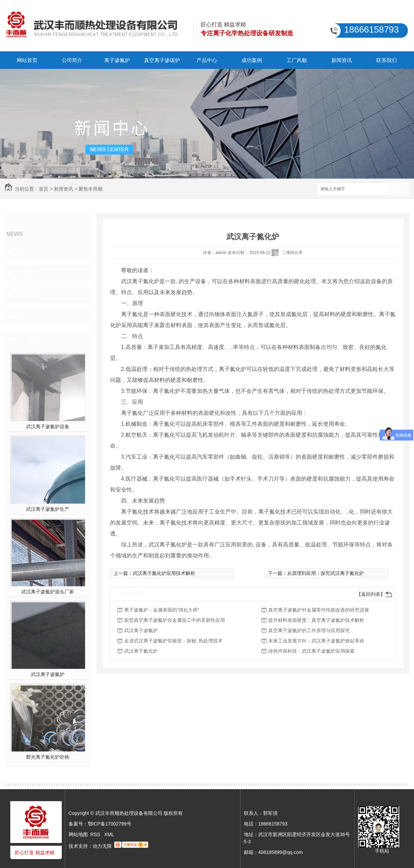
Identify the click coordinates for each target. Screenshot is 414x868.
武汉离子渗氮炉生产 (48, 509)
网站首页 (27, 60)
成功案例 (252, 60)
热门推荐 (27, 339)
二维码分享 (292, 253)
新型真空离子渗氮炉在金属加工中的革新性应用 (175, 620)
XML (109, 834)
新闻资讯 (342, 60)
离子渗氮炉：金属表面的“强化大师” (162, 610)
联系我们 (387, 60)
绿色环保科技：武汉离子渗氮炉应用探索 (311, 651)
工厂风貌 (297, 60)
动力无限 (102, 846)
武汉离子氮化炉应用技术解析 (164, 573)
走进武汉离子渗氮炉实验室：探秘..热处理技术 (174, 641)
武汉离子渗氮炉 (48, 674)
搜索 (398, 189)
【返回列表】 (371, 594)
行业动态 (27, 273)
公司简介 (72, 60)
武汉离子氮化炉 (141, 651)
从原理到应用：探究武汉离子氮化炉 (326, 573)
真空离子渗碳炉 (162, 60)
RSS (96, 834)
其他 (21, 317)
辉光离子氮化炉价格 (48, 757)
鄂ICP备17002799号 (110, 824)
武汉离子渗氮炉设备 (48, 426)
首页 (44, 189)
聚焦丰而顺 (91, 189)
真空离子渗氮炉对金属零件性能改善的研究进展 (319, 610)
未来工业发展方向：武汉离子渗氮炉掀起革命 (316, 641)
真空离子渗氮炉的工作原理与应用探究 (309, 630)
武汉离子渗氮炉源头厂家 (48, 592)
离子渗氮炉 (117, 60)
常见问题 (27, 295)
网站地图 (78, 834)
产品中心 (207, 60)
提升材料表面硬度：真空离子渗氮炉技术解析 (316, 620)
